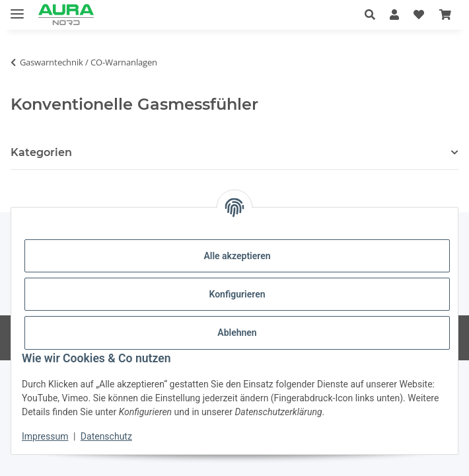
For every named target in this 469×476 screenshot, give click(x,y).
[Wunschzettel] (419, 15)
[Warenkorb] (445, 15)
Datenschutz (106, 436)
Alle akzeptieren (237, 256)
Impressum (45, 436)
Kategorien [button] (41, 152)
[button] (374, 15)
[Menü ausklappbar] (17, 8)
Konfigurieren (237, 294)
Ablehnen (237, 333)
